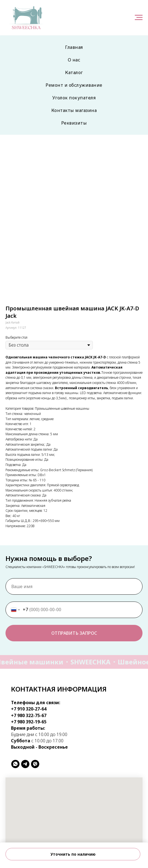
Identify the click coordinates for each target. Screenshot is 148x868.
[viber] (35, 764)
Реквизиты (74, 123)
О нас (74, 60)
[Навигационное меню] (139, 18)
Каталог (74, 72)
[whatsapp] (15, 764)
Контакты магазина (74, 110)
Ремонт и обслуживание (74, 85)
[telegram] (25, 764)
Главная (74, 47)
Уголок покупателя (74, 98)
